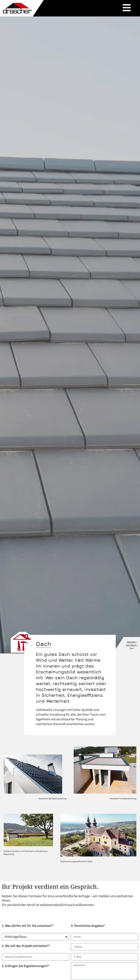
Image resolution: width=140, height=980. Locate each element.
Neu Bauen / (132, 645)
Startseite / (132, 642)
